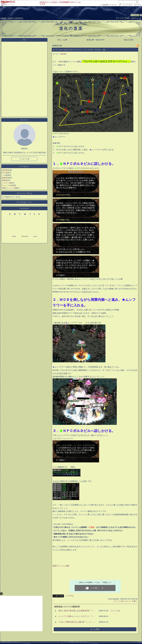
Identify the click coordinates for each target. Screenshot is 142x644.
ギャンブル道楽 (8, 185)
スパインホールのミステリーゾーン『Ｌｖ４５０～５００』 (77, 50)
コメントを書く (131, 601)
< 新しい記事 (62, 40)
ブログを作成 (127, 5)
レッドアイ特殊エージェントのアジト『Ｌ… (77, 616)
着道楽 (5, 180)
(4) (104, 50)
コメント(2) (115, 611)
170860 (135, 15)
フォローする (24, 159)
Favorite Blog (24, 193)
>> (108, 5)
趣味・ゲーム (9, 5)
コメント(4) (118, 601)
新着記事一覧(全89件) (96, 40)
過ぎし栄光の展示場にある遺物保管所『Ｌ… (77, 611)
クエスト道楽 (7, 183)
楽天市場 (137, 5)
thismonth (25, 236)
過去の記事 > (129, 40)
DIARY (11, 18)
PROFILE (19, 18)
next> (35, 236)
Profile (24, 120)
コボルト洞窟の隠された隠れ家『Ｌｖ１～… (77, 622)
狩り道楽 (6, 173)
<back (14, 236)
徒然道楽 (6, 170)
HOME (4, 18)
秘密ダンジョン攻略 (10, 188)
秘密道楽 (6, 178)
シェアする (69, 596)
